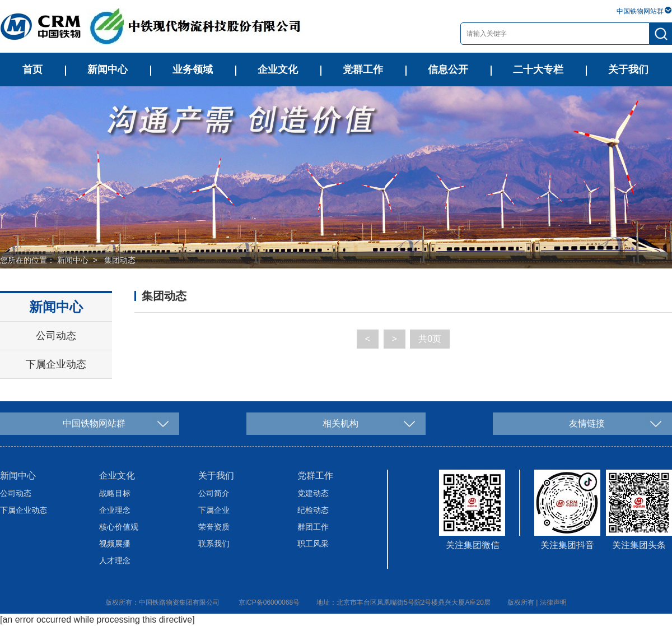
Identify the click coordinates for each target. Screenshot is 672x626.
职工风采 (313, 544)
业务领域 (193, 69)
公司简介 (214, 493)
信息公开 (448, 69)
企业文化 (278, 69)
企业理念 (115, 510)
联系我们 (214, 544)
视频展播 (115, 544)
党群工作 (363, 69)
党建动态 (313, 493)
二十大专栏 (538, 69)
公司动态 (56, 336)
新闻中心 (108, 69)
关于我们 (628, 69)
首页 (32, 69)
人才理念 (115, 560)
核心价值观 (119, 527)
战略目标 (115, 493)
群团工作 (313, 527)
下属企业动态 (56, 364)
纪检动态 (313, 510)
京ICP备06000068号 (269, 602)
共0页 (430, 339)
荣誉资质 (214, 527)
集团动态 (120, 260)
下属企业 (214, 510)
